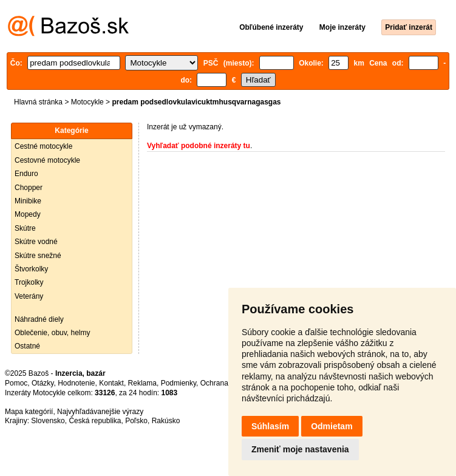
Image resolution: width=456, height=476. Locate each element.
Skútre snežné (38, 256)
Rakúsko (166, 421)
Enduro (26, 174)
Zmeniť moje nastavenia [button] (300, 449)
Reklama (142, 383)
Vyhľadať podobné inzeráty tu (199, 146)
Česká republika (95, 421)
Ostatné (27, 346)
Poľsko (136, 421)
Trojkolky (29, 282)
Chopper (29, 188)
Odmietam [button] (332, 426)
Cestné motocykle (43, 146)
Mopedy (28, 214)
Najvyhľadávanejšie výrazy (100, 412)
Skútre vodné (36, 242)
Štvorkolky (31, 269)
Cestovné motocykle (47, 160)
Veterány (29, 296)
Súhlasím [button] (270, 426)
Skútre (25, 228)
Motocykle (87, 102)
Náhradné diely (39, 319)
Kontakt (111, 383)
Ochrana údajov (226, 383)
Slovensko (48, 421)
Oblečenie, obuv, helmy (53, 333)
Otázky (43, 383)
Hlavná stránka (38, 102)
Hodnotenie (76, 383)
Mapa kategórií (29, 412)
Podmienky (179, 383)
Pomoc (16, 383)
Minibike (28, 201)
